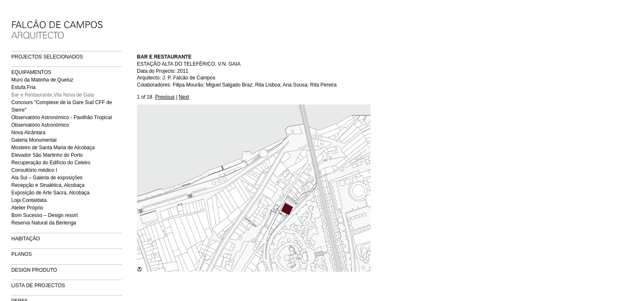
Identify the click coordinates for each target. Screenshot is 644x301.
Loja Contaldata (29, 200)
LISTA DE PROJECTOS (38, 286)
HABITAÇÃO (26, 239)
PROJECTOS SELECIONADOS (47, 57)
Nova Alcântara (28, 133)
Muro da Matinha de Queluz (42, 80)
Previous (165, 97)
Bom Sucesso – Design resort (45, 215)
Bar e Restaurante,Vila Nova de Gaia (53, 95)
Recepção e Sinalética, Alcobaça (48, 185)
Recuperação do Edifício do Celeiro (51, 163)
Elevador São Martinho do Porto (47, 155)
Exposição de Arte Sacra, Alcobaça (50, 193)
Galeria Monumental (34, 140)
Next (184, 97)
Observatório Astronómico (40, 125)
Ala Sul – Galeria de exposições (47, 178)
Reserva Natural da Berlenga (44, 223)
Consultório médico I (34, 170)
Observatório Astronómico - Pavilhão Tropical (62, 117)
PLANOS (22, 254)
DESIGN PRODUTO (34, 270)
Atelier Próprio (27, 208)
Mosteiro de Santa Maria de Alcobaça (53, 148)
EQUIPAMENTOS (31, 72)
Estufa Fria (23, 87)
